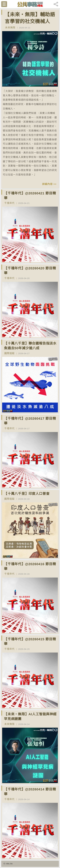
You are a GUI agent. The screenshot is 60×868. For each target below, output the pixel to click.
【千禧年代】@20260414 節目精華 (30, 792)
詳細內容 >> (49, 184)
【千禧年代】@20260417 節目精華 (30, 421)
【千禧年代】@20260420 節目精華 (30, 271)
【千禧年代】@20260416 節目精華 (30, 566)
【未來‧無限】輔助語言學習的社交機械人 (30, 18)
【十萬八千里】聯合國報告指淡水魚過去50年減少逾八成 (30, 346)
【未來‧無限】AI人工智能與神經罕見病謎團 (30, 717)
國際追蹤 (9, 353)
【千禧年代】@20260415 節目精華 (30, 642)
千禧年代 (9, 203)
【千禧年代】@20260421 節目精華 (30, 196)
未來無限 (10, 28)
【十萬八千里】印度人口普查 (27, 494)
